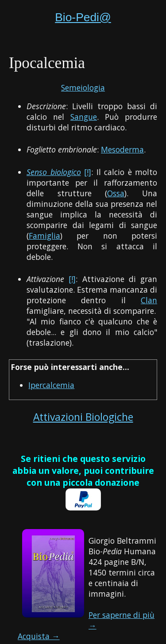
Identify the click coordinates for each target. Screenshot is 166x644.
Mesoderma (122, 149)
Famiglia (44, 236)
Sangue (84, 117)
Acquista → (39, 636)
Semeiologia (83, 88)
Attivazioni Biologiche (83, 417)
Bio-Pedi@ (83, 17)
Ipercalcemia (51, 385)
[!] (88, 172)
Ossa (116, 193)
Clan (149, 300)
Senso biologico (54, 172)
